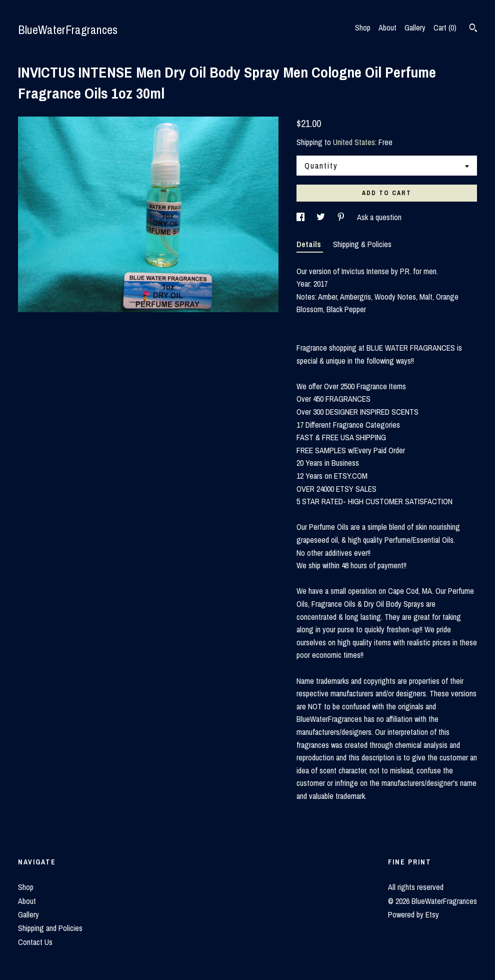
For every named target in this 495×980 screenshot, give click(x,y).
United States (354, 142)
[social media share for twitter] (322, 217)
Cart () (445, 28)
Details (310, 244)
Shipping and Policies (50, 928)
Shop (363, 28)
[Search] (473, 29)
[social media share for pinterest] (342, 217)
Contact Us (35, 942)
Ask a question (379, 217)
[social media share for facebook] (301, 217)
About (387, 28)
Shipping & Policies (362, 244)
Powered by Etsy (413, 914)
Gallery (415, 28)
